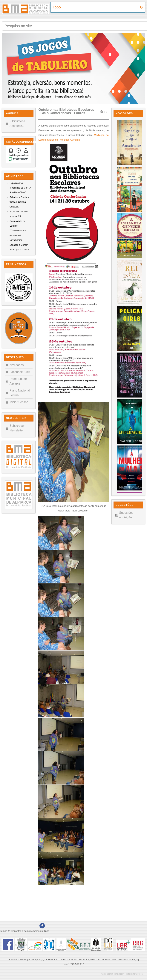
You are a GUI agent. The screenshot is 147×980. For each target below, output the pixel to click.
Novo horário (16, 240)
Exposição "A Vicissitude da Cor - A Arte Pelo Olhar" (20, 188)
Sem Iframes (128, 305)
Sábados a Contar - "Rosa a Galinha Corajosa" (19, 202)
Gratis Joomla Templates (112, 974)
